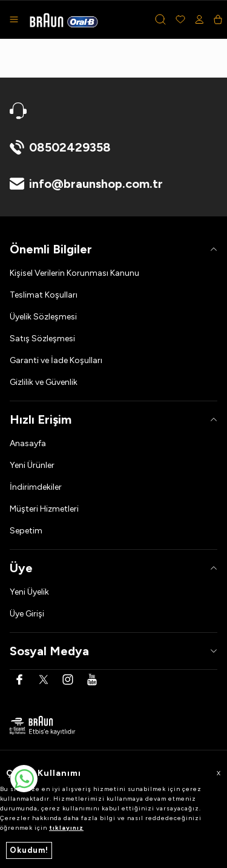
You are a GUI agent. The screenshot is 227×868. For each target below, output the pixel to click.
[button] (160, 19)
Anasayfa (28, 443)
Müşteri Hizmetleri (44, 509)
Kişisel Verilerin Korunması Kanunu (74, 273)
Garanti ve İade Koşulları (56, 360)
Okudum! (29, 850)
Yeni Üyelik (29, 592)
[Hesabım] (199, 19)
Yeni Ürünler (32, 465)
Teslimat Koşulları (44, 295)
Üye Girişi (27, 614)
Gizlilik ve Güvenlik (44, 382)
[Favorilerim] (180, 19)
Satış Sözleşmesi (42, 339)
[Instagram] (68, 679)
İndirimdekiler (36, 487)
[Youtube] (92, 679)
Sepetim (26, 531)
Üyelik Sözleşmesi (43, 317)
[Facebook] (19, 679)
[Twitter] (44, 679)
